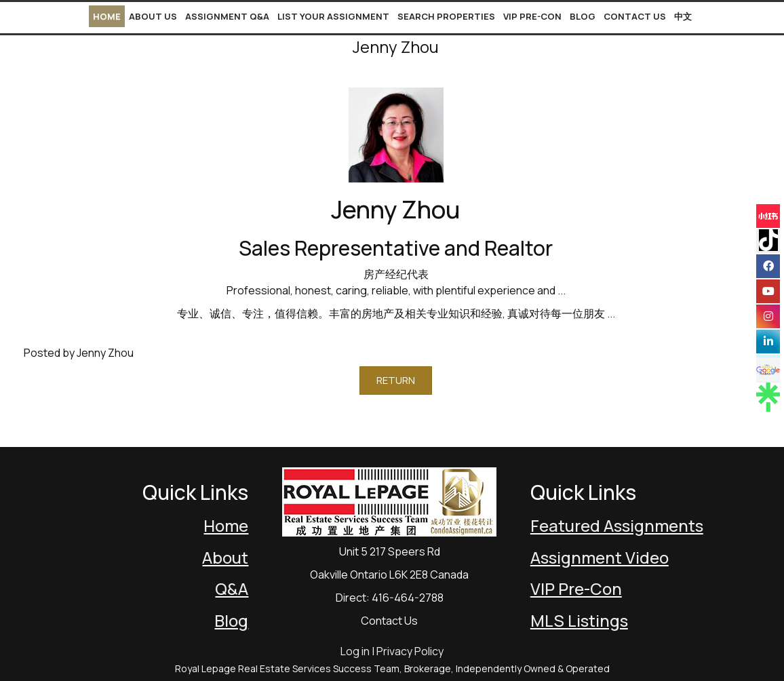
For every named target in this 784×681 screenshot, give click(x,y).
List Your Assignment (333, 16)
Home (107, 16)
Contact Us (635, 16)
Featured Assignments (617, 525)
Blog (583, 16)
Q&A (232, 588)
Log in (355, 651)
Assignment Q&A (227, 16)
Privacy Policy (410, 651)
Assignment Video (600, 557)
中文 (683, 16)
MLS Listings (579, 620)
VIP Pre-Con (532, 16)
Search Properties (446, 16)
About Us (153, 16)
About (225, 557)
